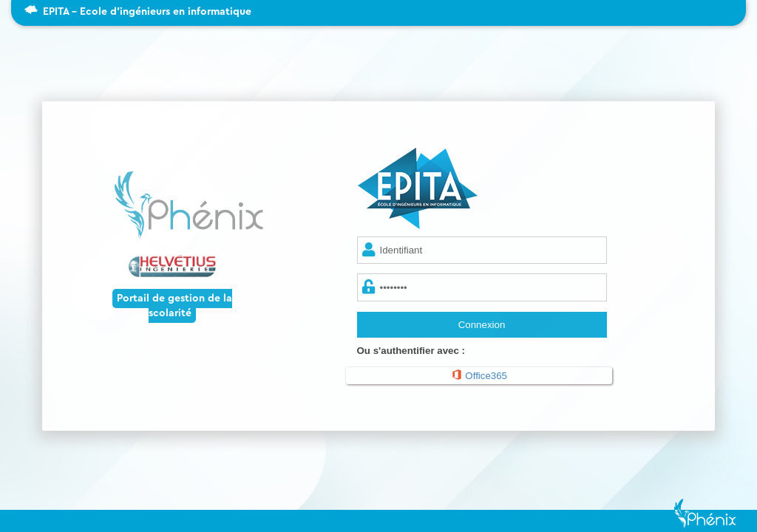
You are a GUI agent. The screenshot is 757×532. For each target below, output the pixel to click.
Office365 (479, 375)
